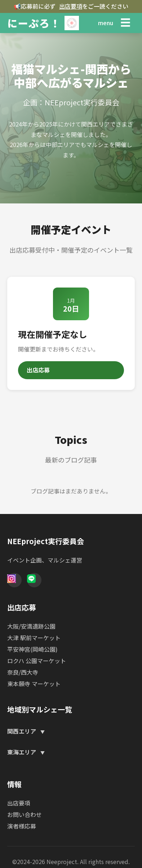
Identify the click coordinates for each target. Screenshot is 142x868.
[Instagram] (14, 580)
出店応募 (38, 370)
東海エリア (22, 752)
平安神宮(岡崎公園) (32, 649)
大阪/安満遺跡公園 (31, 626)
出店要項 (71, 6)
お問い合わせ (25, 814)
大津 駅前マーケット (34, 638)
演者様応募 (22, 826)
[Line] (34, 580)
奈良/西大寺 (23, 672)
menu (106, 23)
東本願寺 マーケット (34, 684)
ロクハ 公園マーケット (37, 661)
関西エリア (22, 731)
